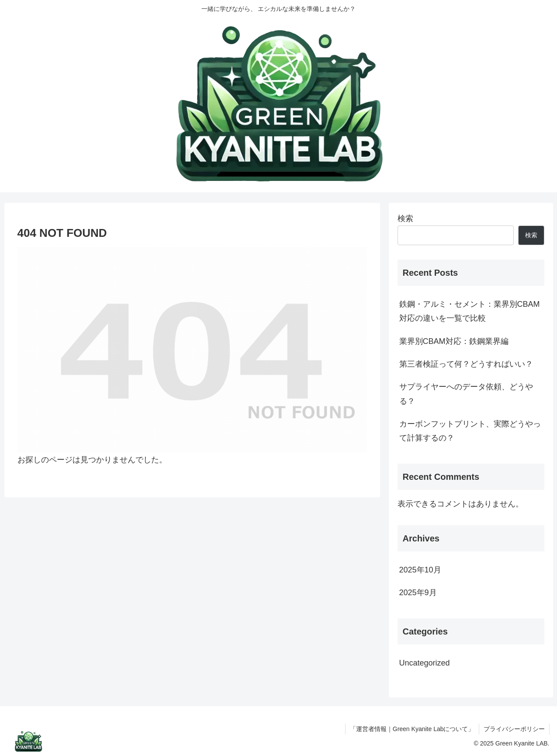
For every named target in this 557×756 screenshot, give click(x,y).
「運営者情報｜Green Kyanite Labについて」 (412, 729)
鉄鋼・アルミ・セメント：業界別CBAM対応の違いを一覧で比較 (470, 311)
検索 (405, 218)
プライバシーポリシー (514, 729)
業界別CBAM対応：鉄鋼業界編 (454, 341)
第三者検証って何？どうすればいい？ (466, 364)
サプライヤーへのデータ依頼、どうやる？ (466, 394)
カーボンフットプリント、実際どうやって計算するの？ (470, 431)
